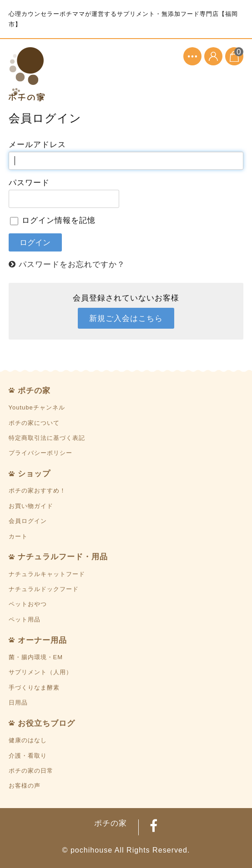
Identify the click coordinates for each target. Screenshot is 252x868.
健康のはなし (28, 740)
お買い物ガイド (31, 506)
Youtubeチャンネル (37, 407)
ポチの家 (34, 390)
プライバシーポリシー (40, 453)
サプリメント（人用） (40, 672)
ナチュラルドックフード (44, 589)
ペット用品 (25, 619)
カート (18, 536)
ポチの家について (34, 423)
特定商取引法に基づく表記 (47, 438)
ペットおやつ (28, 604)
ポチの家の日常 (31, 771)
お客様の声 (25, 786)
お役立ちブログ (46, 723)
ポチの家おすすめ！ (37, 491)
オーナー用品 (42, 640)
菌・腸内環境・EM (36, 657)
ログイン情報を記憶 (53, 220)
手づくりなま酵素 (34, 688)
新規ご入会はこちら (126, 318)
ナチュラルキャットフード (47, 574)
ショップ (34, 473)
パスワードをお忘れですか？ (72, 264)
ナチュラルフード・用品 (63, 557)
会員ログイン (28, 521)
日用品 (18, 703)
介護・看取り (28, 756)
